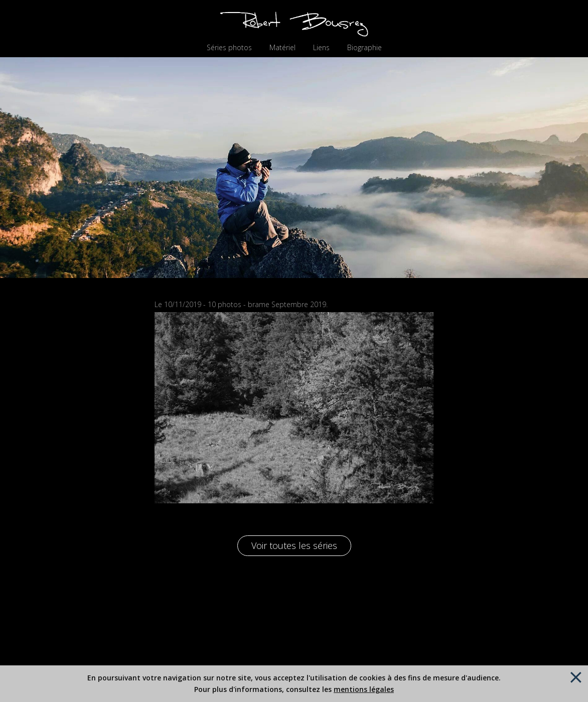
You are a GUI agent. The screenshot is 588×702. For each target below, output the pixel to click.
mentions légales (364, 689)
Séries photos (229, 48)
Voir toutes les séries (294, 545)
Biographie (364, 48)
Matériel (282, 48)
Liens (321, 48)
